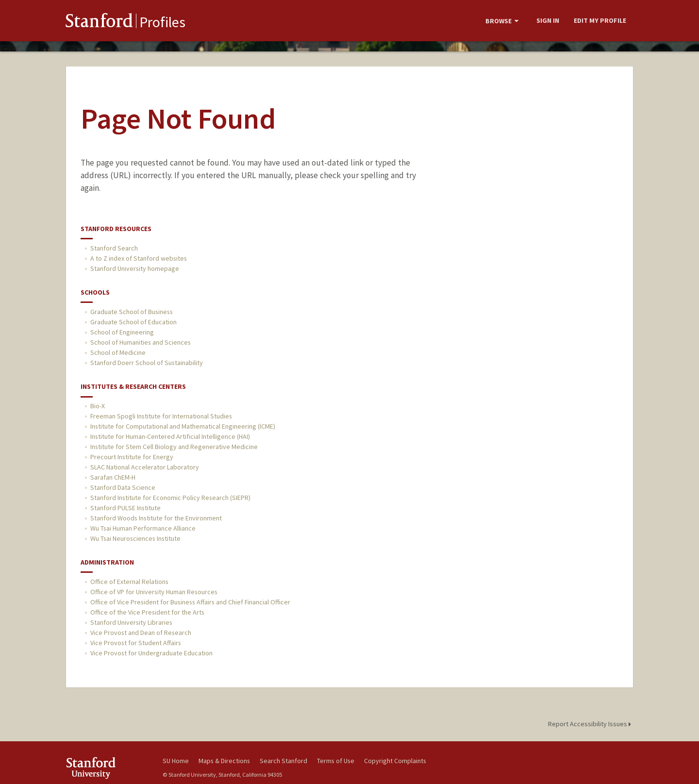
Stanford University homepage (135, 268)
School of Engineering (122, 332)
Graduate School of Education (133, 322)
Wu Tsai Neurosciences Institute (135, 538)
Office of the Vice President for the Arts (147, 612)
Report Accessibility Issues (591, 724)
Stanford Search (114, 248)
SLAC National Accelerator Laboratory (145, 467)
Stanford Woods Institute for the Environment (156, 518)
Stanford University (107, 768)
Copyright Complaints (395, 761)
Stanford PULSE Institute (125, 508)
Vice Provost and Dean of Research (141, 633)
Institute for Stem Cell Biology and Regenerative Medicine (174, 447)
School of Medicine (118, 352)
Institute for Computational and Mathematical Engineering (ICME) (183, 426)
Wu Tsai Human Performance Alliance (143, 528)
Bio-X (98, 406)
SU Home (176, 761)
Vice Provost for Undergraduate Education (151, 653)
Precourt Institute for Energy (132, 457)
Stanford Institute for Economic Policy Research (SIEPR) (170, 498)
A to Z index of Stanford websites (139, 258)
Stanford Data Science (123, 487)
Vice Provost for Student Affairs (136, 643)
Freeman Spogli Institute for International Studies (161, 416)
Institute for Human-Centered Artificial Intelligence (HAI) (170, 436)
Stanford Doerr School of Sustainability (147, 363)
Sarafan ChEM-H (113, 477)
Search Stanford (283, 761)
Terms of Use (336, 761)
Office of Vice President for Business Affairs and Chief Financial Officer (190, 602)
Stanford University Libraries (131, 622)
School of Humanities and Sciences (141, 342)
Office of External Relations (129, 582)
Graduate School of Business (132, 312)
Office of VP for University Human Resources (154, 592)
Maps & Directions (224, 761)
